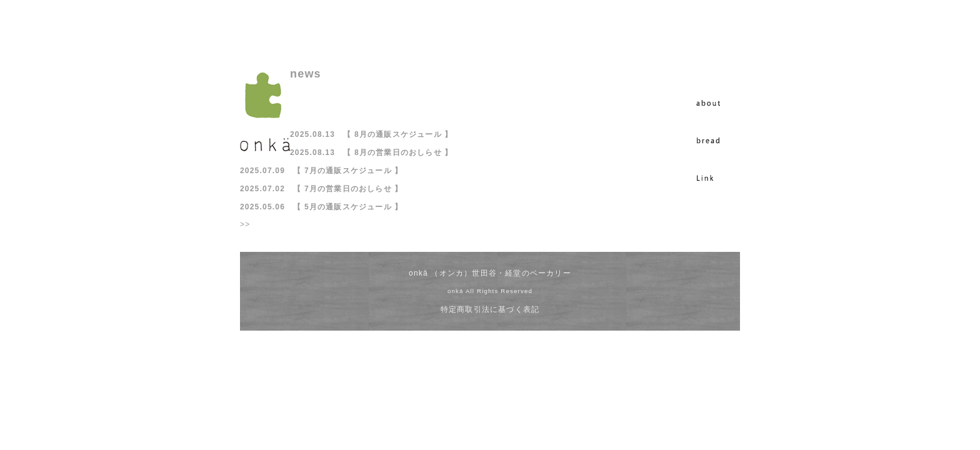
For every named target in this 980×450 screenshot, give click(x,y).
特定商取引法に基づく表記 (490, 309)
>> (245, 224)
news (306, 74)
